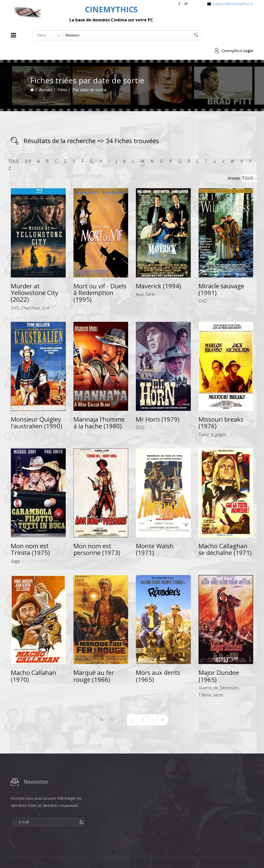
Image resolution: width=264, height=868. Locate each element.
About (12, 855)
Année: (242, 163)
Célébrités (44, 855)
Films (26, 855)
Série (150, 279)
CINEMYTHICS (111, 9)
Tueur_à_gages (212, 419)
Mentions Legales (72, 855)
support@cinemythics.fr (233, 4)
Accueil (46, 74)
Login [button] (248, 35)
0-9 (28, 146)
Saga (15, 546)
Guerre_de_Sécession (219, 672)
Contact (98, 855)
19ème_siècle (211, 679)
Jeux (140, 279)
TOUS (14, 146)
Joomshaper (176, 854)
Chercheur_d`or (35, 292)
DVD (15, 292)
